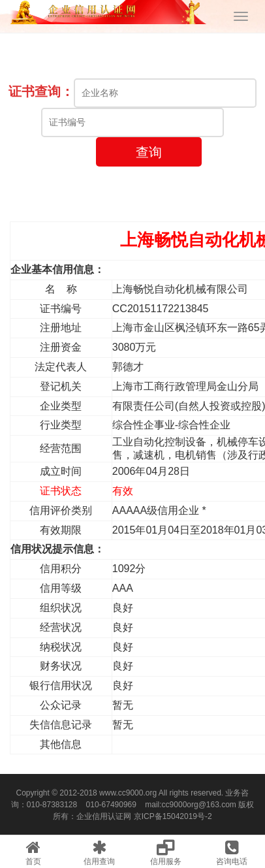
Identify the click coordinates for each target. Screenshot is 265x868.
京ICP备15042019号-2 (173, 816)
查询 (149, 152)
